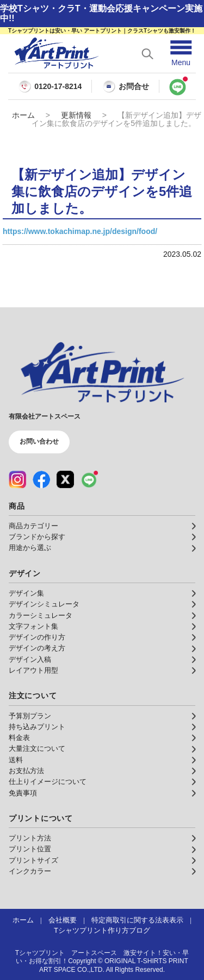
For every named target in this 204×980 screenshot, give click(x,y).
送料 (16, 760)
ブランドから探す (37, 537)
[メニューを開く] (181, 53)
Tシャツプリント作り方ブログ (102, 931)
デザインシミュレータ (44, 604)
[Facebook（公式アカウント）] (41, 479)
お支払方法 (26, 771)
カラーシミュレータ (41, 616)
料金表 (19, 738)
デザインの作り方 (37, 637)
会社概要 (63, 920)
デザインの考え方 (37, 648)
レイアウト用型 (33, 671)
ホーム (23, 115)
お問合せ (126, 86)
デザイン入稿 (30, 660)
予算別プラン (30, 716)
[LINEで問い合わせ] (178, 86)
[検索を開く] (147, 54)
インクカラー (30, 871)
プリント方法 (30, 838)
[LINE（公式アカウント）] (89, 479)
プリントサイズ (33, 861)
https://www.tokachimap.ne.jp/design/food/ (80, 231)
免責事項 (23, 793)
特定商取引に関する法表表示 (137, 920)
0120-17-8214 (58, 87)
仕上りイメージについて (48, 782)
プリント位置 (30, 849)
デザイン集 (26, 593)
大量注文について (37, 749)
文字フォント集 (33, 627)
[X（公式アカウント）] (65, 479)
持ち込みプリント (37, 727)
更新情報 (76, 115)
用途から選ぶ (30, 548)
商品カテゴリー (33, 526)
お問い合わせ (39, 441)
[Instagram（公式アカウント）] (17, 479)
